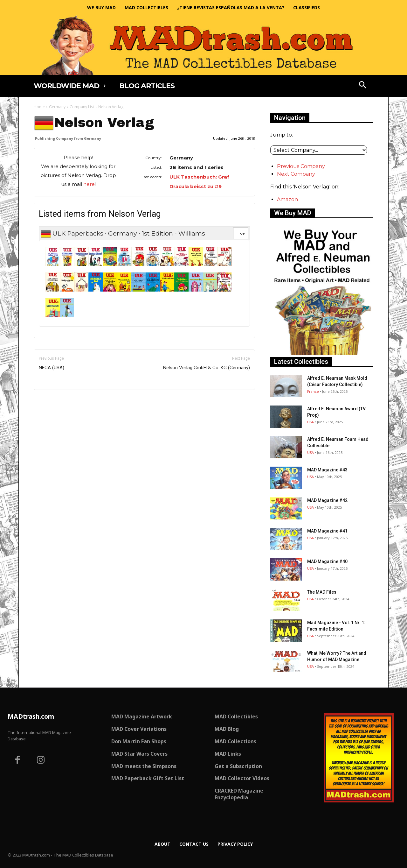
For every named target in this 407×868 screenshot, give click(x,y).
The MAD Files (322, 592)
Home (39, 107)
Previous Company (301, 166)
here (89, 184)
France (313, 391)
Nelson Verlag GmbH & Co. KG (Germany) (207, 368)
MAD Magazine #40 (327, 561)
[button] (363, 86)
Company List (82, 107)
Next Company (296, 174)
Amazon (287, 199)
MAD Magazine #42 (327, 500)
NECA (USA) (52, 368)
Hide (241, 233)
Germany (57, 107)
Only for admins (56, 401)
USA (310, 422)
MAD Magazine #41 (327, 531)
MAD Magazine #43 (327, 470)
